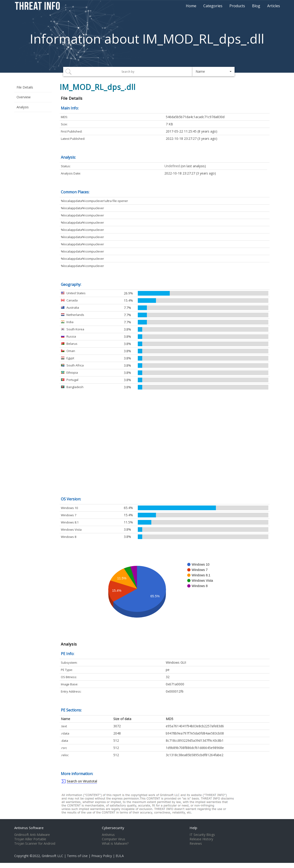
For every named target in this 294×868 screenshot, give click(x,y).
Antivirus (108, 835)
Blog (256, 6)
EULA (120, 856)
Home (191, 6)
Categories (213, 6)
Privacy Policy (102, 856)
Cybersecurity (113, 828)
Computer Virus (114, 839)
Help (193, 828)
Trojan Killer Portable (30, 839)
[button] (214, 72)
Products (237, 6)
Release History (201, 839)
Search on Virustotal (82, 781)
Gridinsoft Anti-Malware (32, 835)
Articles (274, 6)
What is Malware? (115, 844)
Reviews (196, 844)
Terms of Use (77, 856)
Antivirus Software (29, 828)
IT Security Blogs (202, 835)
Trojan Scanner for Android (35, 844)
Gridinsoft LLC (52, 856)
